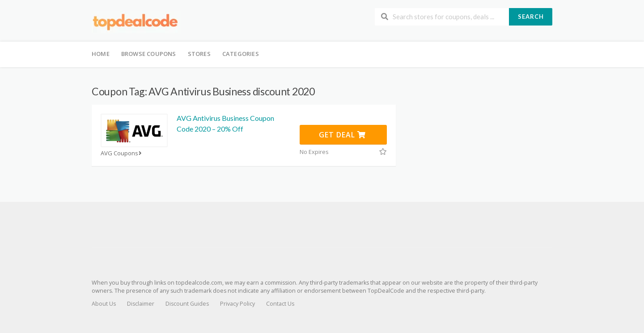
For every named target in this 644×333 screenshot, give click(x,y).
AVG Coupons (122, 153)
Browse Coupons (149, 54)
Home (101, 54)
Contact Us (280, 304)
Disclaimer (141, 304)
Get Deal (342, 135)
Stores (199, 54)
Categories (241, 54)
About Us (104, 304)
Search (531, 17)
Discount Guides (187, 304)
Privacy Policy (237, 304)
